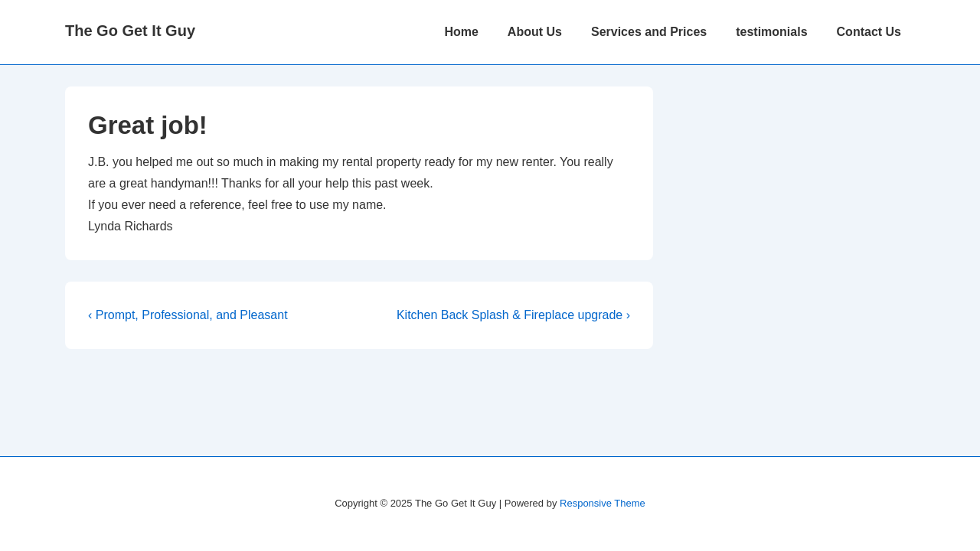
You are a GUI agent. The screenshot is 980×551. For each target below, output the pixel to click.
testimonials (771, 32)
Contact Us (869, 32)
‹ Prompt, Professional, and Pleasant (188, 315)
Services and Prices (649, 32)
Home (461, 32)
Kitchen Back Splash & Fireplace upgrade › (513, 315)
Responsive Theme (603, 503)
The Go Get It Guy (130, 31)
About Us (535, 32)
